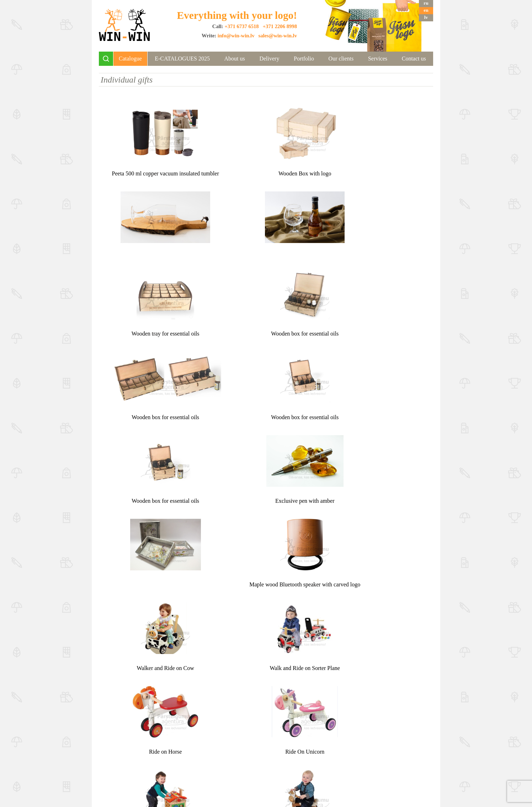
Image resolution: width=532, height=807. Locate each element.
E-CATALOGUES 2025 (182, 59)
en (426, 10)
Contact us (414, 59)
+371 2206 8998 (280, 26)
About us (235, 59)
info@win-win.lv (236, 36)
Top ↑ (266, 711)
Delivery (269, 59)
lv (426, 17)
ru (426, 3)
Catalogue (130, 59)
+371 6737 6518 (241, 26)
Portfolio (304, 59)
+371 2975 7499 (364, 759)
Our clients (341, 59)
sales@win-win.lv (278, 36)
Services (378, 59)
